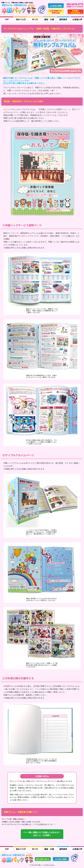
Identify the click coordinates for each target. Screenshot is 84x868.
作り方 (35, 20)
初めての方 (21, 20)
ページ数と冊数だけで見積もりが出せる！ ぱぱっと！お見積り (42, 834)
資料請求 (63, 20)
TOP (7, 20)
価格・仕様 (49, 20)
